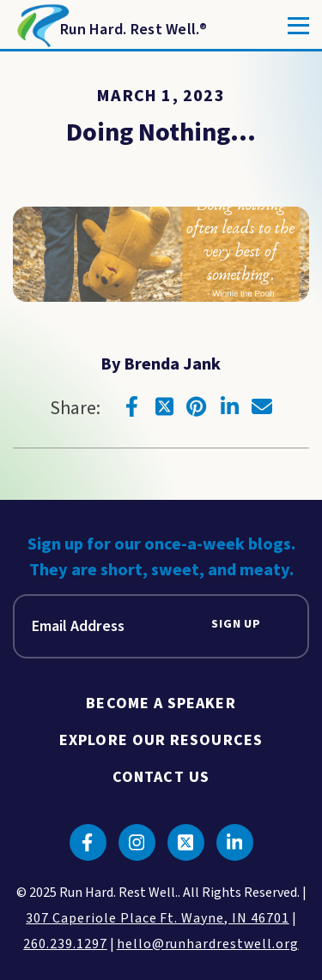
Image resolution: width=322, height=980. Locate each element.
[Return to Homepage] (110, 26)
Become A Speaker (161, 703)
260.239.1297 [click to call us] (65, 944)
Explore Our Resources (161, 740)
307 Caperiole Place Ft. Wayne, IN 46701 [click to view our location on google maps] (157, 918)
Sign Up (236, 625)
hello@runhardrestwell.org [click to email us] (208, 944)
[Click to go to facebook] (131, 406)
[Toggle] (298, 26)
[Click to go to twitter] (164, 406)
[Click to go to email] (262, 406)
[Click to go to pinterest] (197, 406)
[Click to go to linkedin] (229, 406)
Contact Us (161, 777)
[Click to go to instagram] (137, 842)
